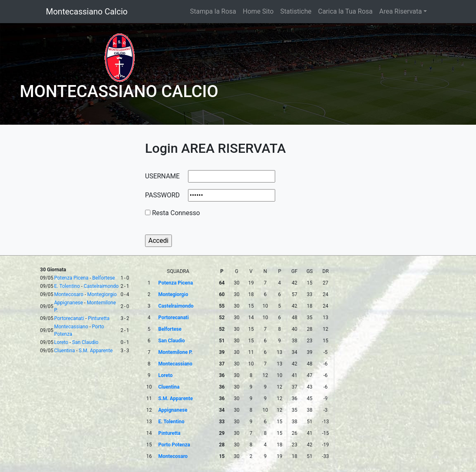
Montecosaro (69, 294)
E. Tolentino (67, 286)
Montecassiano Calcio (87, 12)
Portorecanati (69, 318)
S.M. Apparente (96, 351)
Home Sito (258, 11)
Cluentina (64, 351)
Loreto (61, 342)
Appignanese (69, 303)
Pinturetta (99, 318)
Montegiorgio (102, 294)
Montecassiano (71, 327)
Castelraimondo (101, 286)
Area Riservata (401, 11)
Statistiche (296, 11)
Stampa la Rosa (213, 11)
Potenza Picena (71, 278)
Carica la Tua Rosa (345, 11)
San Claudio (86, 342)
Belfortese (104, 278)
